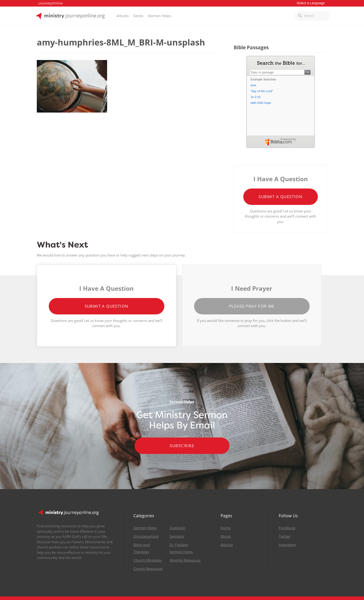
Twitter (285, 536)
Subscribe (182, 446)
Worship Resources (185, 560)
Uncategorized (146, 536)
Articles (123, 16)
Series (138, 16)
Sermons (177, 536)
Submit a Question (280, 197)
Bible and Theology (142, 548)
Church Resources (148, 569)
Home (226, 528)
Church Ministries (148, 560)
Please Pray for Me (252, 306)
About (226, 536)
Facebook (287, 528)
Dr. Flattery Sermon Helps (181, 548)
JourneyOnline (50, 3)
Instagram (287, 545)
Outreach (177, 528)
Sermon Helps (159, 16)
